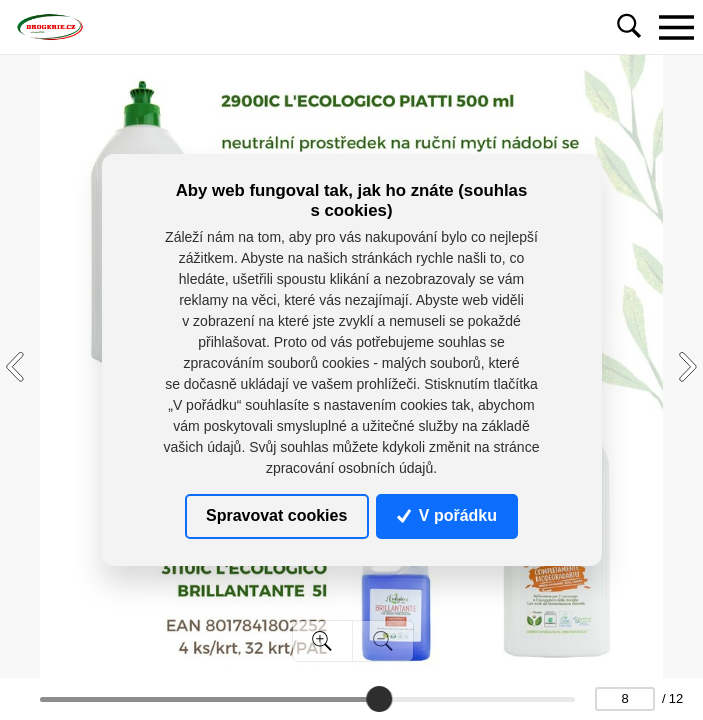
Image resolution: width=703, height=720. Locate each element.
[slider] (379, 699)
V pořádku (447, 515)
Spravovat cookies (276, 515)
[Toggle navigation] (676, 27)
